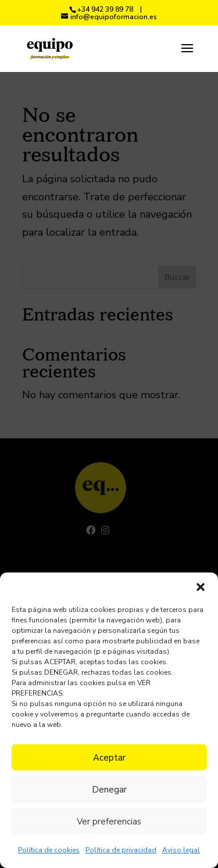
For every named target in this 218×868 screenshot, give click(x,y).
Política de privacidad (121, 850)
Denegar (109, 790)
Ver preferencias (109, 822)
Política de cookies (49, 850)
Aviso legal (181, 850)
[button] (201, 587)
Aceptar (109, 758)
